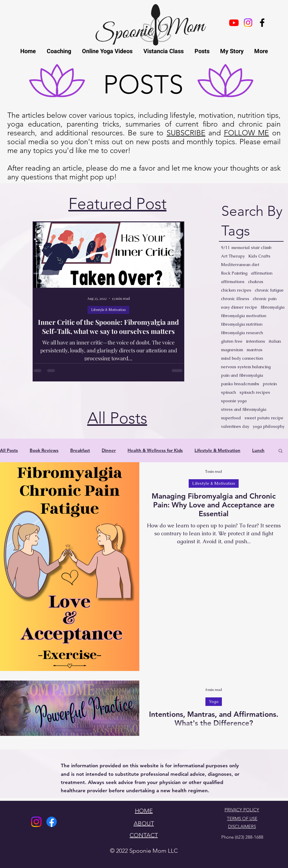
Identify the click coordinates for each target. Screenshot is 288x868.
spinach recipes (255, 392)
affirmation (262, 273)
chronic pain (265, 299)
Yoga (214, 702)
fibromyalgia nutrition (242, 324)
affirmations (233, 282)
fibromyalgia (273, 307)
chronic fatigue (269, 290)
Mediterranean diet (240, 265)
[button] (281, 451)
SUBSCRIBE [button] (186, 133)
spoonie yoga (234, 401)
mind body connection (242, 358)
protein (270, 384)
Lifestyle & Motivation (108, 310)
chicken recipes (236, 290)
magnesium (232, 350)
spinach (228, 392)
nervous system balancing (246, 367)
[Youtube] (234, 23)
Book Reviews (44, 450)
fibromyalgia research (242, 333)
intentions (256, 341)
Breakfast (80, 450)
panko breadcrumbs (240, 384)
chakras (256, 282)
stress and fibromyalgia (244, 409)
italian (275, 341)
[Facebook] (52, 822)
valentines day (235, 427)
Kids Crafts (259, 256)
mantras (254, 350)
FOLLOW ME (247, 133)
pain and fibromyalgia (242, 375)
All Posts (9, 450)
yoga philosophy (269, 427)
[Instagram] (36, 822)
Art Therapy (233, 256)
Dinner (109, 450)
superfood (231, 418)
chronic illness (235, 299)
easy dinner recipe (239, 307)
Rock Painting (234, 273)
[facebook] (262, 23)
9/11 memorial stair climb (246, 248)
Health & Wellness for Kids (155, 450)
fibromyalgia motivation (244, 316)
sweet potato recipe (264, 418)
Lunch (258, 450)
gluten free (232, 341)
